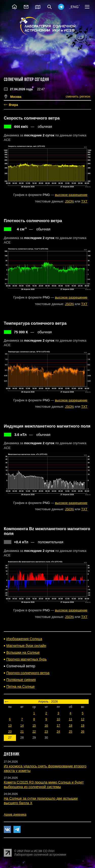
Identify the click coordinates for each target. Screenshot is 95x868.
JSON (69, 201)
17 (58, 726)
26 (82, 732)
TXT (84, 201)
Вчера (13, 105)
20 (10, 732)
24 (58, 732)
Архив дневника (15, 815)
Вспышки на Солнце (23, 652)
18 (70, 726)
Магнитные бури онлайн (26, 646)
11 (70, 719)
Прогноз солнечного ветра (28, 673)
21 (22, 732)
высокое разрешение (71, 195)
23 (46, 732)
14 (22, 726)
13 (10, 726)
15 (34, 726)
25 (70, 732)
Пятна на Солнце (21, 686)
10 (58, 719)
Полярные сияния (21, 680)
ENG (75, 7)
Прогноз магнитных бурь (26, 659)
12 (82, 719)
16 (46, 726)
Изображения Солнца (24, 639)
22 (34, 732)
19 (82, 726)
